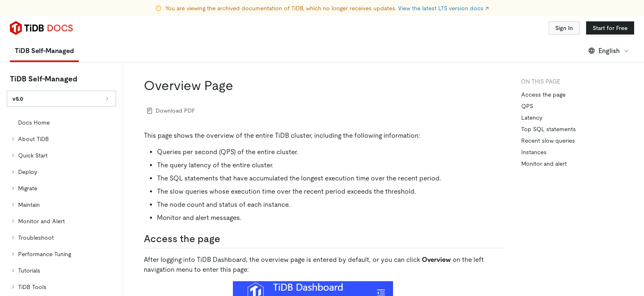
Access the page (543, 72)
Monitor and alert (544, 141)
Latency (532, 95)
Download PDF (171, 88)
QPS (527, 83)
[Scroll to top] (626, 205)
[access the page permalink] (227, 216)
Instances (534, 129)
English (609, 28)
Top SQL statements (549, 106)
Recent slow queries (548, 118)
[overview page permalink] (240, 62)
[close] (628, 232)
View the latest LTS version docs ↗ (443, 8)
